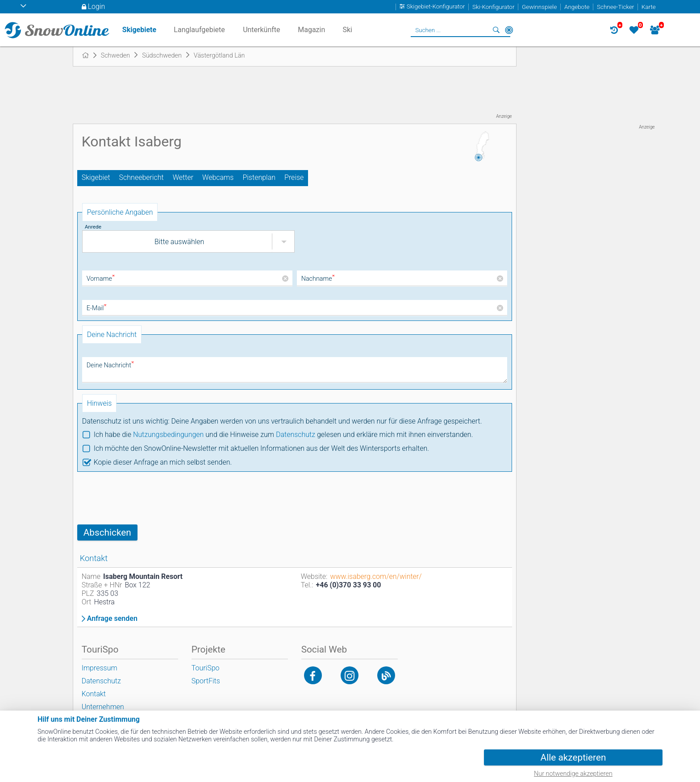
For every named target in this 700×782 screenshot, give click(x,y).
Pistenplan (259, 177)
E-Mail (97, 308)
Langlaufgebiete (199, 30)
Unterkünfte (261, 30)
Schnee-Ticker (615, 7)
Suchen (496, 30)
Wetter (183, 177)
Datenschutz (296, 435)
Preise (294, 177)
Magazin (311, 30)
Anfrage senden (112, 619)
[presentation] (145, 498)
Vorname (101, 279)
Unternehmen (103, 707)
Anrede (93, 227)
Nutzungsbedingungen (169, 435)
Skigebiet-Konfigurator (436, 7)
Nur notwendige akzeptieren (573, 774)
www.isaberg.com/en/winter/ (376, 576)
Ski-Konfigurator (493, 7)
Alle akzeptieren (573, 757)
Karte (649, 7)
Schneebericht (142, 177)
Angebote (577, 7)
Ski (347, 30)
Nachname (318, 279)
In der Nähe (509, 30)
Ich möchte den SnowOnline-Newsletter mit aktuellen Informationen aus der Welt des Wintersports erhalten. (261, 448)
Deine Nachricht (110, 365)
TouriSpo (206, 668)
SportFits (206, 681)
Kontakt (94, 694)
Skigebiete (139, 30)
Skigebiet (96, 177)
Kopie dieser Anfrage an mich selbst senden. (163, 462)
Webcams (218, 177)
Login (97, 6)
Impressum (100, 668)
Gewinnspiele (539, 7)
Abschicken (107, 532)
